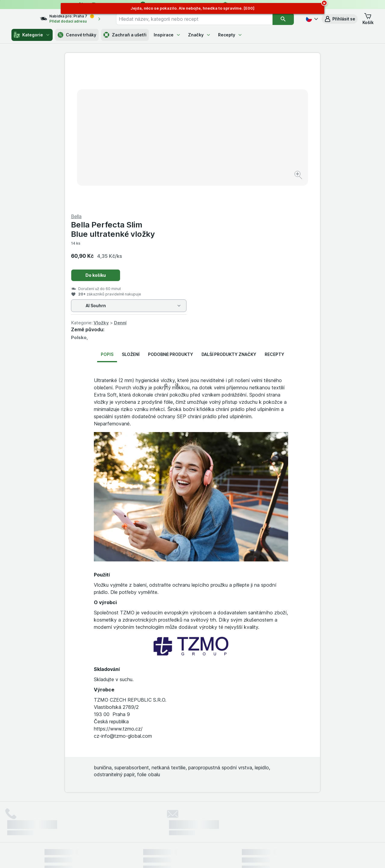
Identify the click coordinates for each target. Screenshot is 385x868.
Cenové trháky (77, 35)
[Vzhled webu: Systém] (165, 856)
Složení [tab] (131, 210)
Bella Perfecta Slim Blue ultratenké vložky (240, 85)
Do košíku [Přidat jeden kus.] (223, 130)
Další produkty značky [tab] (229, 210)
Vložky (229, 178)
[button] (340, 19)
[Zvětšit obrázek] (171, 157)
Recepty (230, 35)
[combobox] (200, 19)
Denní (248, 178)
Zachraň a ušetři (125, 35)
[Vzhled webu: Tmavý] (221, 856)
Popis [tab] (107, 210)
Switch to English (202, 831)
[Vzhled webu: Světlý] (193, 856)
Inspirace (167, 35)
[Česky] (311, 19)
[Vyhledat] (283, 19)
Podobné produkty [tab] (171, 210)
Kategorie (32, 35)
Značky (199, 35)
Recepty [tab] (274, 210)
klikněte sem (112, 816)
